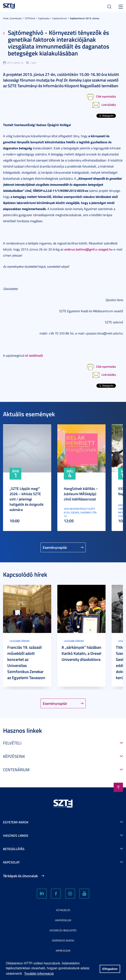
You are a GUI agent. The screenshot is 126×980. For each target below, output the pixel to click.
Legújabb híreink (20, 641)
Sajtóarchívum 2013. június (85, 18)
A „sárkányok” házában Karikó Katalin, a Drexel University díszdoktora (81, 653)
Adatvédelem (63, 920)
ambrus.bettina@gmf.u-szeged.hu (88, 249)
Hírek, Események (12, 18)
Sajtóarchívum (60, 18)
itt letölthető (34, 355)
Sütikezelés (63, 910)
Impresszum (63, 951)
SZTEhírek (30, 18)
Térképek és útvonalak (20, 876)
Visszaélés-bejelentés (63, 930)
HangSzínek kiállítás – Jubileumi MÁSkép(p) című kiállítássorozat (81, 494)
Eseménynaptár (55, 547)
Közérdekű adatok (63, 940)
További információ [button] (39, 974)
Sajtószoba (44, 18)
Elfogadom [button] (110, 969)
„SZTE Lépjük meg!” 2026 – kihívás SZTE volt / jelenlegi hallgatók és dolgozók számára (27, 499)
